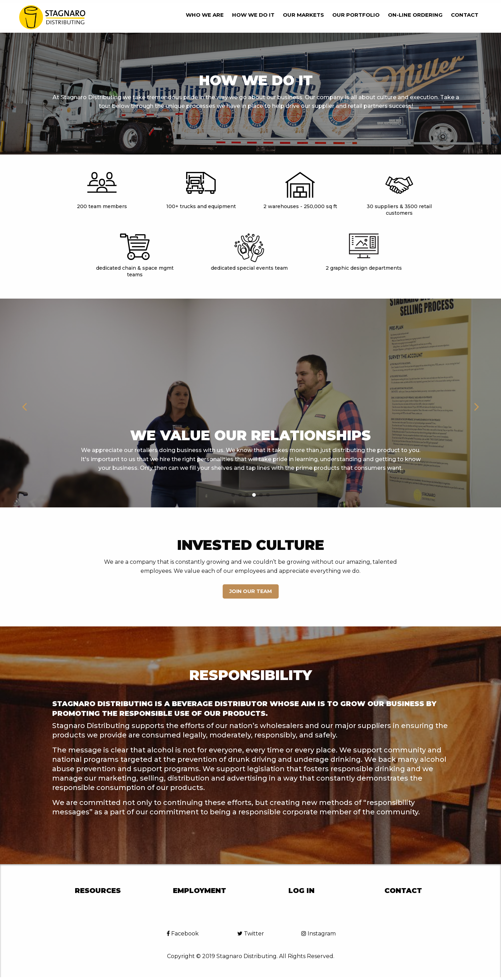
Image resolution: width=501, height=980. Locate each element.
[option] (250, 403)
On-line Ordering (415, 15)
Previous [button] (24, 403)
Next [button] (477, 403)
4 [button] (254, 495)
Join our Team (251, 591)
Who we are (205, 15)
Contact (465, 15)
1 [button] (233, 495)
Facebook (183, 934)
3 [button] (247, 495)
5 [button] (261, 495)
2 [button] (240, 495)
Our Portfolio (356, 15)
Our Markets (303, 15)
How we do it (253, 15)
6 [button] (268, 495)
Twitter (251, 934)
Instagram (319, 934)
